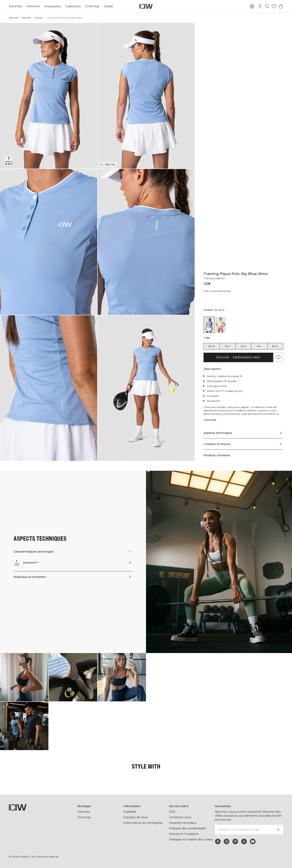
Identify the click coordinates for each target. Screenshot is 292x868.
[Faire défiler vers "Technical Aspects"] (243, 433)
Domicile (13, 18)
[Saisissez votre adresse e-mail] (244, 830)
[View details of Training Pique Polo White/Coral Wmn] (221, 325)
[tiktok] (244, 841)
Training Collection (215, 278)
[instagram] (227, 841)
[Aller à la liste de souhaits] (274, 6)
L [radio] (259, 346)
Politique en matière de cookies (191, 839)
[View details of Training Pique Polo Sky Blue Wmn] (209, 325)
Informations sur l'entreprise (143, 823)
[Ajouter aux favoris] (278, 357)
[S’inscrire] (278, 830)
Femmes (15, 6)
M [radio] (243, 346)
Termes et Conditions (184, 834)
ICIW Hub (92, 6)
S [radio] (227, 346)
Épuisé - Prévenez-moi (238, 357)
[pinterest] (235, 841)
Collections (72, 6)
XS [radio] (211, 346)
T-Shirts (39, 18)
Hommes (32, 6)
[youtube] (253, 841)
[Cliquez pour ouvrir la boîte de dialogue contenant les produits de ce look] (24, 677)
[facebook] (218, 841)
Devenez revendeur (182, 823)
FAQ (172, 812)
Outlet (107, 6)
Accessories (52, 6)
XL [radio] (275, 346)
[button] (49, 96)
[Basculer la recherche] (267, 6)
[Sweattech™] (9, 160)
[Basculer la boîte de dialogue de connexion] (260, 6)
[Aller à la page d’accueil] (146, 6)
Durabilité (130, 812)
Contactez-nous (180, 817)
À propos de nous (135, 817)
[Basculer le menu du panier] (281, 6)
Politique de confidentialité (188, 828)
